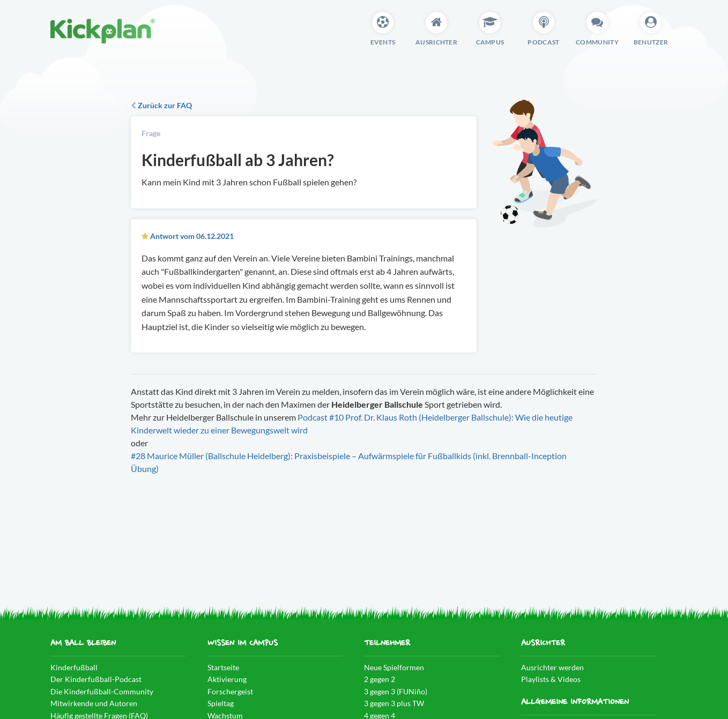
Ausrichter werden (552, 667)
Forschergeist (230, 691)
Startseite (223, 667)
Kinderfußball (74, 667)
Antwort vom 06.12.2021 (192, 236)
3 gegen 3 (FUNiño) (396, 691)
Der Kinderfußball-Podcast (96, 679)
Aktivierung (227, 679)
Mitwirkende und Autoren (94, 703)
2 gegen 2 (380, 679)
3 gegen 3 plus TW (394, 703)
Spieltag (221, 703)
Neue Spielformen (394, 667)
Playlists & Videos (551, 679)
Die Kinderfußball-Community (102, 691)
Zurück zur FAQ (161, 105)
